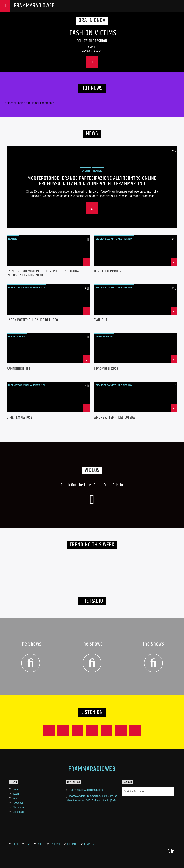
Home (16, 789)
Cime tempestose (20, 418)
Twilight (101, 320)
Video (16, 798)
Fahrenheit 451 (19, 369)
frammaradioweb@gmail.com (86, 790)
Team (16, 794)
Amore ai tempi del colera (115, 418)
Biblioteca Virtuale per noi (114, 239)
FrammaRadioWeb (34, 6)
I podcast (18, 803)
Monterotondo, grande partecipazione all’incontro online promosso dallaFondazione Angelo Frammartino (92, 181)
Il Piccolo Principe (109, 272)
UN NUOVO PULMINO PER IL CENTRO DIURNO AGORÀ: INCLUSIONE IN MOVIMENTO (43, 273)
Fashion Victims (93, 33)
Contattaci (18, 812)
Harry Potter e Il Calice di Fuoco (32, 320)
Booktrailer (17, 336)
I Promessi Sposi (107, 369)
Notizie (13, 239)
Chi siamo (18, 807)
